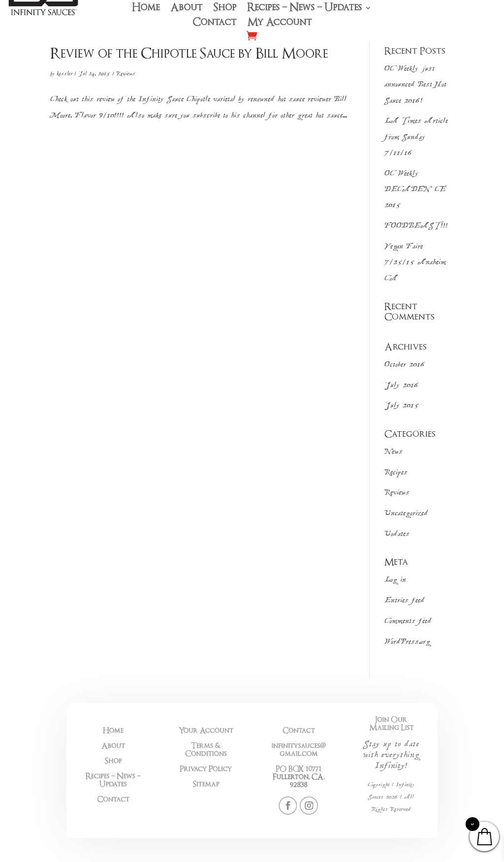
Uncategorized (406, 514)
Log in (395, 580)
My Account (279, 24)
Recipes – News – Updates (304, 9)
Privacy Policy (220, 769)
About (186, 9)
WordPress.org (407, 642)
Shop (225, 9)
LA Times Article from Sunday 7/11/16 (416, 137)
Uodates (397, 534)
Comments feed (408, 622)
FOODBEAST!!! (416, 226)
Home (146, 9)
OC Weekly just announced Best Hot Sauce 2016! (415, 85)
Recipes (396, 473)
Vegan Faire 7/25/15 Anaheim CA (415, 263)
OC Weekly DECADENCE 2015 (415, 190)
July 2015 (402, 406)
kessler (64, 74)
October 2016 (405, 365)
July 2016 (402, 386)
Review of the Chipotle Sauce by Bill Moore (189, 54)
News (394, 452)
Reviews (126, 74)
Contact (214, 24)
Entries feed (405, 601)
